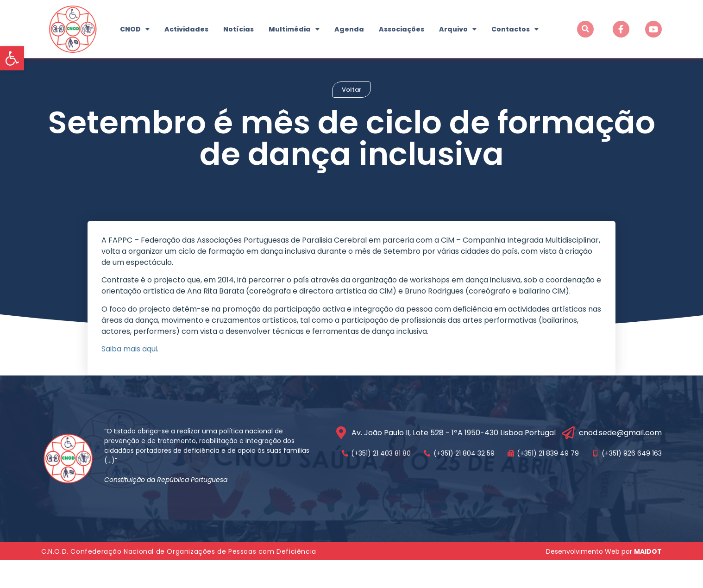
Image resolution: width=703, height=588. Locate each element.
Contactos (515, 29)
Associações (402, 29)
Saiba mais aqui (129, 377)
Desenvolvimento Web (583, 579)
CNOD (135, 29)
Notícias (239, 29)
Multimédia (294, 29)
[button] (12, 58)
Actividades (186, 29)
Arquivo (458, 29)
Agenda (349, 29)
